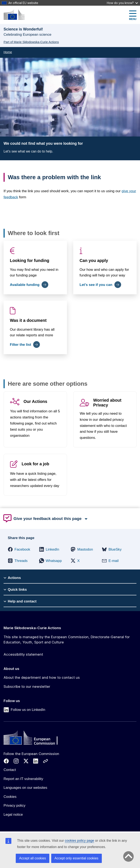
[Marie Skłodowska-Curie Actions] (14, 15)
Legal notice (13, 815)
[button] (19, 549)
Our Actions (35, 402)
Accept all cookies (33, 858)
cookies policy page (80, 841)
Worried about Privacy (107, 403)
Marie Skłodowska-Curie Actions (32, 628)
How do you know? (122, 3)
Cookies (10, 797)
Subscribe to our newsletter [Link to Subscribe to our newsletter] (27, 687)
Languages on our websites (25, 788)
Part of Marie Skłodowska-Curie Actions (31, 42)
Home (8, 52)
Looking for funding (30, 260)
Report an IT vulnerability (23, 779)
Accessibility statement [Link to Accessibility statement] (23, 654)
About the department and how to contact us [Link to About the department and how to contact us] (42, 677)
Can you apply (94, 260)
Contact (10, 770)
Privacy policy (14, 806)
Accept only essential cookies (77, 858)
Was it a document (28, 320)
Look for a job (35, 464)
